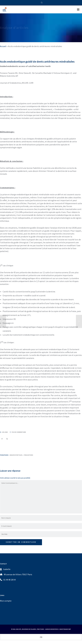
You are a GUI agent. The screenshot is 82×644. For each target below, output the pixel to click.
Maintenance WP (65, 629)
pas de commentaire (18, 432)
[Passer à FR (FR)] (41, 637)
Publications (28, 455)
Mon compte (6, 601)
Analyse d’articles (16, 455)
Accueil (3, 46)
